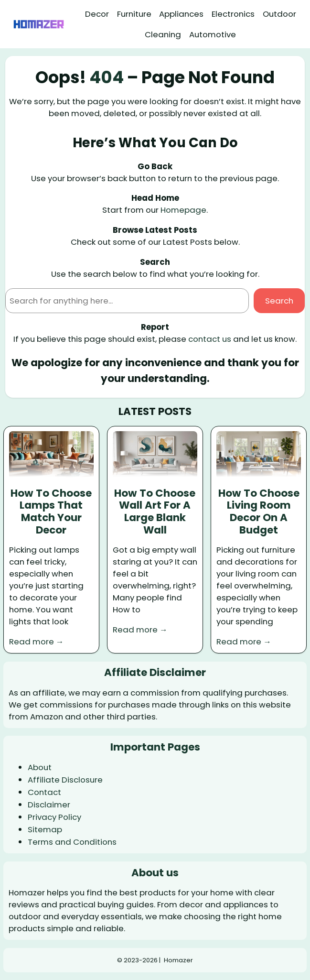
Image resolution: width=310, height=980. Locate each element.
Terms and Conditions (72, 842)
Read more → (37, 642)
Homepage (183, 210)
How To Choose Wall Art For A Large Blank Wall (155, 512)
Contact (44, 792)
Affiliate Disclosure (65, 780)
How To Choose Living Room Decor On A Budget (259, 512)
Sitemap (45, 829)
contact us (210, 339)
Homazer (178, 960)
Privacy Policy (54, 817)
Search (279, 301)
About (40, 767)
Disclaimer (49, 805)
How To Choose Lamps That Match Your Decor (51, 512)
